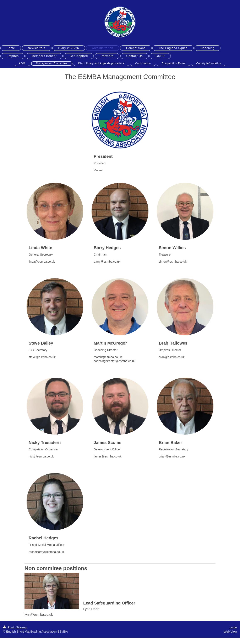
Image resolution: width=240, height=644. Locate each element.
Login (233, 627)
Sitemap (22, 627)
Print (9, 627)
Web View (230, 632)
